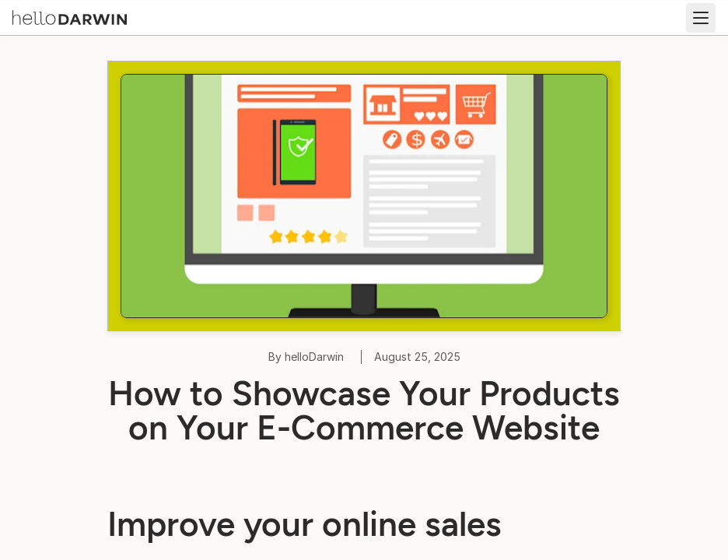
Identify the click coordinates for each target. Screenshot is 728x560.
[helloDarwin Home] (70, 16)
